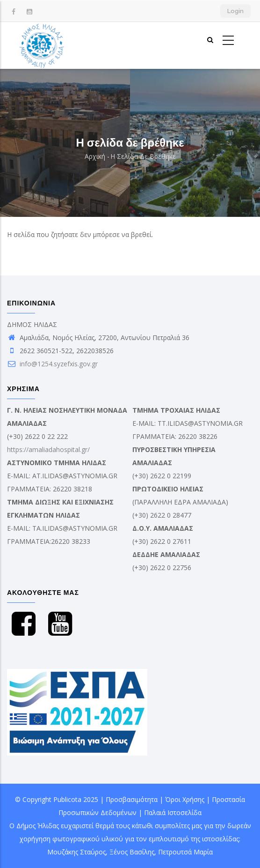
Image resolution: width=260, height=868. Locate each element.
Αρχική (95, 156)
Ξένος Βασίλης (132, 852)
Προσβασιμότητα (132, 799)
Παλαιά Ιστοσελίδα (173, 812)
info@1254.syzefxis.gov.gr (52, 364)
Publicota (67, 799)
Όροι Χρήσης (185, 799)
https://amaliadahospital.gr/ (48, 449)
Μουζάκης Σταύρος (76, 852)
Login (235, 11)
